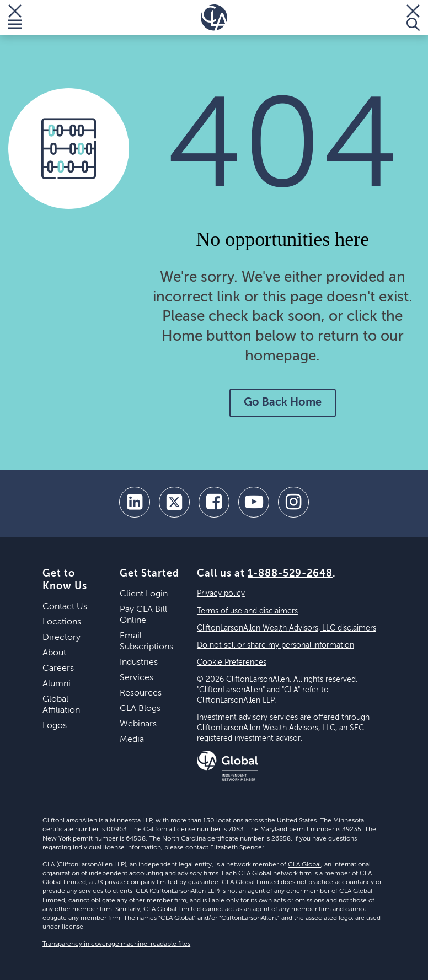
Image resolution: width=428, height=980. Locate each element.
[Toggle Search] (413, 18)
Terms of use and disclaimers (247, 611)
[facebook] (214, 502)
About (54, 653)
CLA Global (304, 865)
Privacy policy (221, 594)
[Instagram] (293, 502)
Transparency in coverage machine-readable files (116, 944)
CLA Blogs (140, 709)
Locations (62, 622)
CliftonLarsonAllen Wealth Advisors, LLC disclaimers (287, 628)
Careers (58, 669)
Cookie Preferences (232, 663)
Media (132, 740)
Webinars (138, 724)
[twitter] (174, 502)
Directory (61, 638)
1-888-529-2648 (290, 574)
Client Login (144, 594)
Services (137, 678)
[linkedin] (135, 502)
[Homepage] (214, 18)
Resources (141, 693)
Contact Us (65, 607)
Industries (139, 663)
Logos (55, 726)
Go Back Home (283, 403)
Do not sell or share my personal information (275, 645)
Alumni (57, 684)
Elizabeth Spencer (237, 848)
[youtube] (254, 502)
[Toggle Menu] (15, 18)
